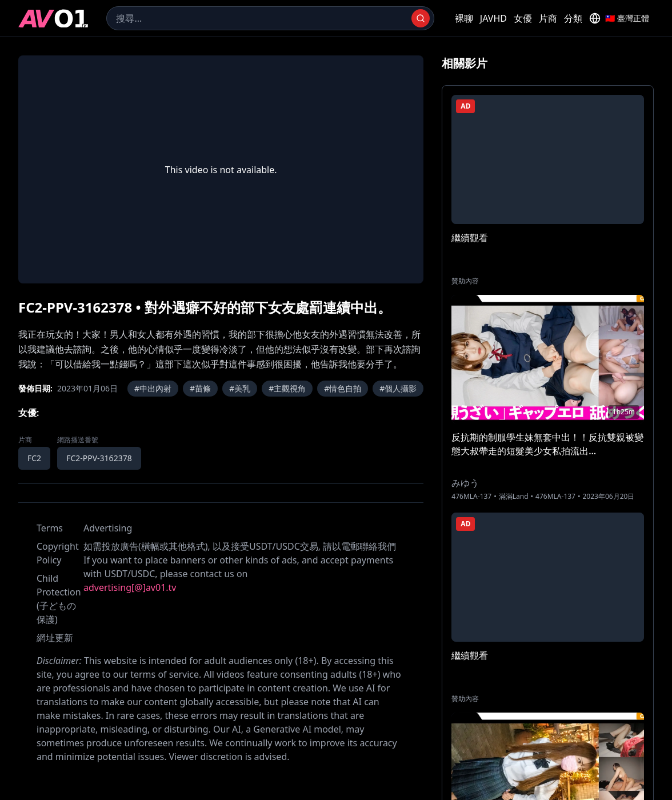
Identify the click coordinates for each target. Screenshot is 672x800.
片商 (548, 18)
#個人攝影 (398, 388)
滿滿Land (514, 497)
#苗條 (200, 388)
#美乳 (240, 388)
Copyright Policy (58, 553)
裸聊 (464, 18)
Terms (50, 528)
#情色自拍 (343, 388)
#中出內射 (153, 388)
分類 (573, 18)
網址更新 (55, 638)
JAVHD (493, 18)
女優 (523, 18)
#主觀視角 (287, 388)
